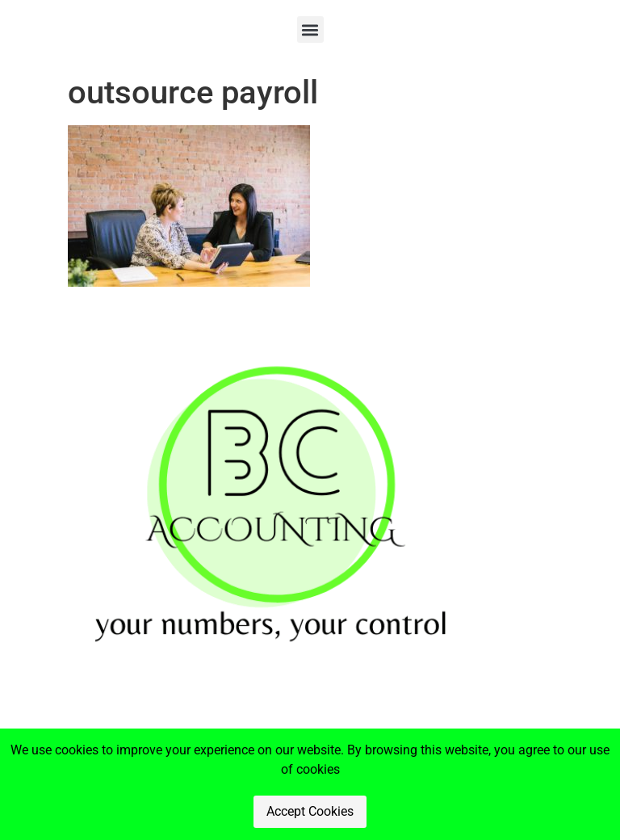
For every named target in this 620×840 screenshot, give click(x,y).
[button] (310, 29)
